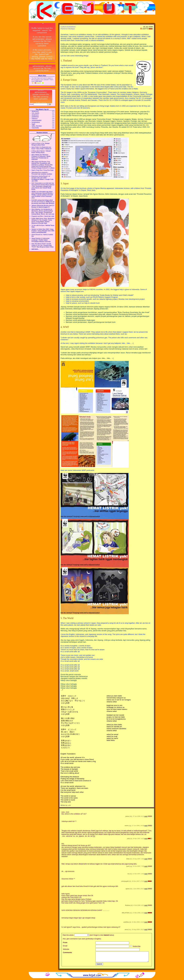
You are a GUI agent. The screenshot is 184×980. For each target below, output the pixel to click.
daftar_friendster (37, 126)
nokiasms (35, 119)
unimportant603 (37, 120)
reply (146, 816)
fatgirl (33, 124)
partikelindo (35, 117)
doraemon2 (35, 111)
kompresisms (36, 122)
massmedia (35, 128)
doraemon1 (35, 115)
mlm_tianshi (35, 113)
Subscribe (135, 946)
